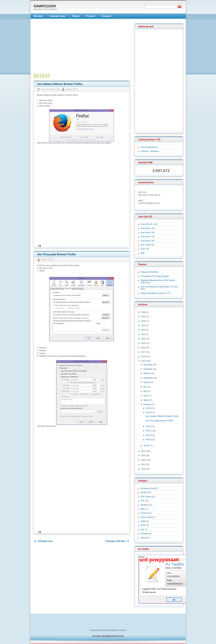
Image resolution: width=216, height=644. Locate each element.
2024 (143, 321)
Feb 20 (149, 435)
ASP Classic (146, 497)
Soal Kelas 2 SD (148, 228)
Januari (147, 445)
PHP (143, 501)
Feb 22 (149, 426)
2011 (143, 464)
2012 (143, 460)
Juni (145, 387)
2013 (143, 456)
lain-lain (144, 492)
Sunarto (69, 89)
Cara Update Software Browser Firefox (162, 416)
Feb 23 (149, 413)
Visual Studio (146, 517)
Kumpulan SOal (147, 488)
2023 (143, 325)
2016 (143, 357)
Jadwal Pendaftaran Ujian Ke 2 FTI (156, 293)
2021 (143, 334)
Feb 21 (149, 431)
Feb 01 (149, 440)
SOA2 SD (145, 249)
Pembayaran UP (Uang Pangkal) (155, 276)
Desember (148, 365)
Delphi (143, 521)
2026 (143, 312)
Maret (146, 400)
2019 (143, 343)
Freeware (145, 534)
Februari (147, 405)
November (148, 369)
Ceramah (145, 513)
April (145, 396)
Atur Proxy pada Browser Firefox (159, 421)
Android (144, 538)
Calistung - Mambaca (150, 151)
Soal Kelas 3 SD (148, 233)
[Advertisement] (61, 46)
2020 (143, 339)
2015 (143, 361)
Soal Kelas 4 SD (148, 237)
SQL (143, 530)
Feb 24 (149, 408)
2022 (143, 330)
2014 (143, 451)
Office (143, 509)
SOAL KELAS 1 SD (149, 224)
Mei (145, 391)
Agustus (147, 382)
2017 (143, 352)
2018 (143, 348)
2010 (143, 469)
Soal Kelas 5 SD (148, 241)
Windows (145, 505)
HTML (143, 525)
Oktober (147, 373)
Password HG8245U (149, 272)
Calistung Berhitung (149, 147)
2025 (143, 317)
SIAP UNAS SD (147, 245)
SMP (143, 253)
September (148, 378)
